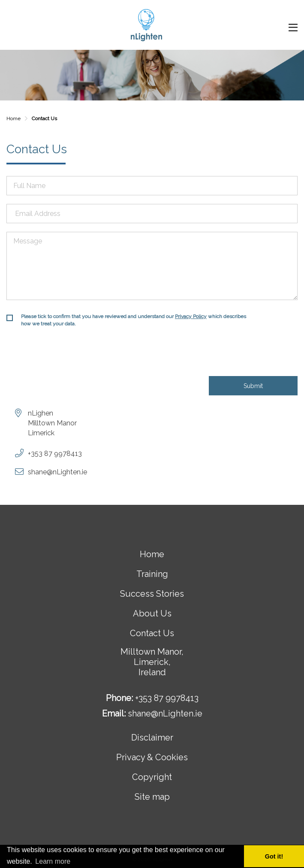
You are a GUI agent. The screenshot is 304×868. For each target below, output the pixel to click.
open (293, 28)
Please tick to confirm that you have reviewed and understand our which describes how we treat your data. (134, 320)
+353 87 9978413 (55, 454)
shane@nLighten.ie (57, 472)
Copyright (152, 777)
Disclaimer (152, 737)
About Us (152, 613)
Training (152, 574)
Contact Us (152, 633)
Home (14, 118)
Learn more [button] (53, 861)
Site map (152, 797)
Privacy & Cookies (152, 757)
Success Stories (152, 594)
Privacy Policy (191, 316)
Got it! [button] (274, 856)
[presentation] (72, 355)
